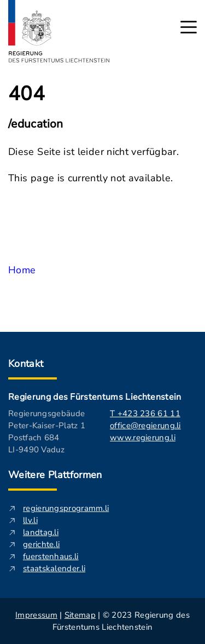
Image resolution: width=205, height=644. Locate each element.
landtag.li (41, 532)
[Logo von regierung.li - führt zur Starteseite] (59, 31)
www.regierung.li (143, 438)
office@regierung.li (145, 426)
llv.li (30, 520)
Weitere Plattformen (55, 475)
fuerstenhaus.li (51, 556)
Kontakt (26, 364)
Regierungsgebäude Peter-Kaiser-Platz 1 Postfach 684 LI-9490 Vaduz (47, 432)
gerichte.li (41, 544)
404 (27, 94)
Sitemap (80, 615)
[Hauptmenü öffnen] (189, 27)
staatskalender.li (54, 568)
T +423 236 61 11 (145, 413)
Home (22, 270)
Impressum (36, 615)
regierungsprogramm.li (66, 508)
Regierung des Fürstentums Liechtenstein (95, 397)
